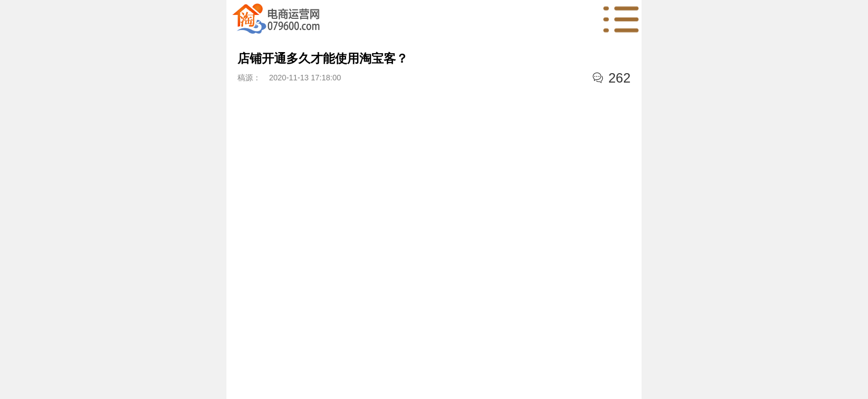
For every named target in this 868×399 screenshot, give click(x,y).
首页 (276, 19)
